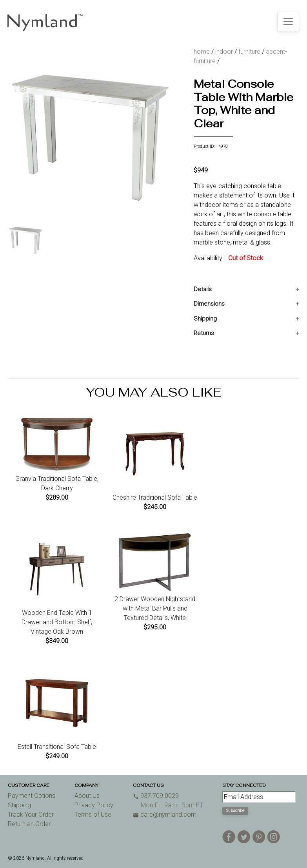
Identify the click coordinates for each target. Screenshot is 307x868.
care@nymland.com (165, 815)
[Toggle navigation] (288, 22)
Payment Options (32, 796)
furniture (249, 52)
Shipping (205, 319)
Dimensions (209, 304)
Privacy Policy (94, 805)
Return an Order (29, 824)
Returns (204, 333)
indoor (224, 52)
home (202, 52)
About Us (87, 796)
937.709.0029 (156, 796)
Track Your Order (31, 815)
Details (203, 289)
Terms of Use (93, 815)
